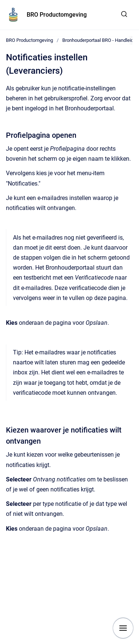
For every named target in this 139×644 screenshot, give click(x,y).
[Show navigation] (123, 628)
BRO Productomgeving (57, 15)
